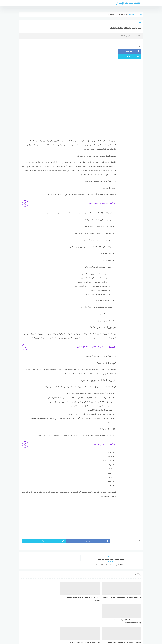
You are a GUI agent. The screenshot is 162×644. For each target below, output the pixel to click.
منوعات (138, 23)
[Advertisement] (69, 59)
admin (139, 36)
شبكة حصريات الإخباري (128, 3)
